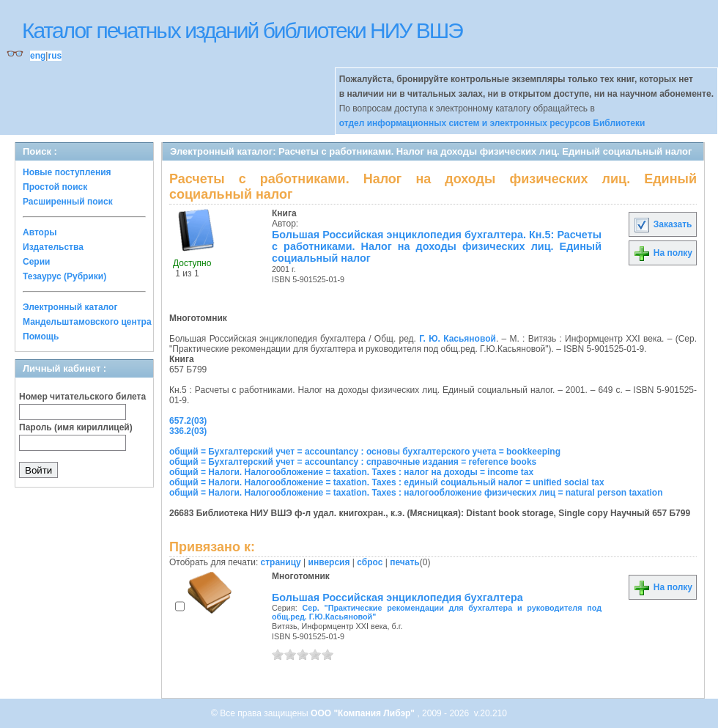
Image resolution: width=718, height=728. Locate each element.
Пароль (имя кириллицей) (76, 427)
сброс (370, 562)
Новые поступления (67, 172)
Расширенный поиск (68, 202)
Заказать (662, 224)
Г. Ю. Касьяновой (458, 339)
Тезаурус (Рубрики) (64, 276)
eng (38, 56)
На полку (663, 253)
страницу (281, 562)
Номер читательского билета (82, 397)
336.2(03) (188, 431)
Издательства (53, 247)
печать (405, 562)
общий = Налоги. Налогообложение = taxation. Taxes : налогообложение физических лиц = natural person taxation (416, 493)
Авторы (40, 232)
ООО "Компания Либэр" (364, 713)
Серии (36, 262)
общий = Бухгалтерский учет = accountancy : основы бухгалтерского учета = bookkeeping (365, 452)
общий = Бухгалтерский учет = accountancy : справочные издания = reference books (353, 462)
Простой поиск (55, 187)
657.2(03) (188, 421)
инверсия (329, 562)
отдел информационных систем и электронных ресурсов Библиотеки (492, 123)
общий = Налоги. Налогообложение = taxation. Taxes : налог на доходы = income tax (351, 472)
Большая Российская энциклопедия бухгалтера (397, 598)
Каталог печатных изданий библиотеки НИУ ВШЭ (242, 30)
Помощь (41, 337)
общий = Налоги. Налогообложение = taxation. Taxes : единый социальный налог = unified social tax (387, 482)
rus (55, 56)
